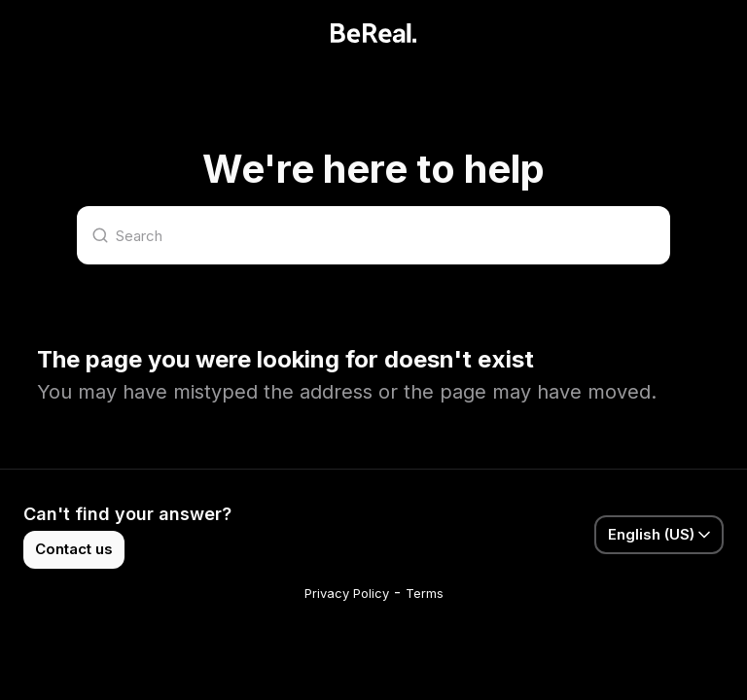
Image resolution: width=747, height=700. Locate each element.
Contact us (74, 549)
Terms (425, 593)
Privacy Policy (347, 593)
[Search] (373, 235)
